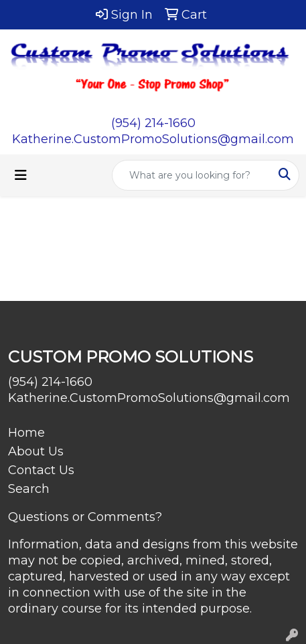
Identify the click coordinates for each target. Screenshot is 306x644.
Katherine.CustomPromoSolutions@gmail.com (153, 139)
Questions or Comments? (85, 517)
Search (29, 489)
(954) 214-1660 (153, 123)
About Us (36, 451)
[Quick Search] (192, 175)
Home (26, 433)
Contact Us (41, 470)
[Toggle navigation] (21, 175)
